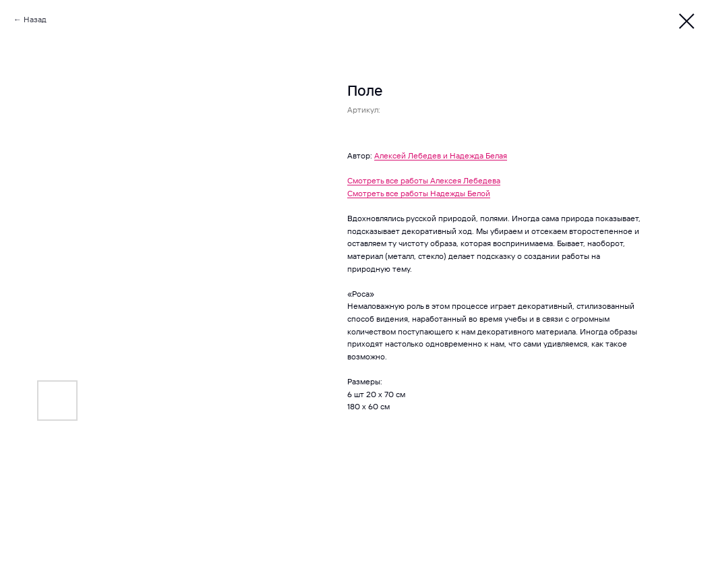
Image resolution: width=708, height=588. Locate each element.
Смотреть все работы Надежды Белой (419, 193)
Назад (35, 19)
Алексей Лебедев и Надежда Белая (441, 155)
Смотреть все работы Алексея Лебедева (424, 180)
